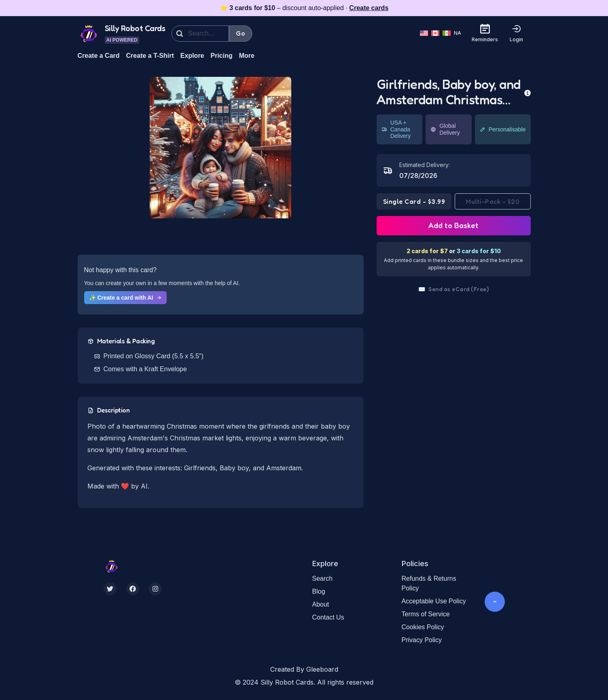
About (321, 604)
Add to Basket (453, 225)
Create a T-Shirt (150, 56)
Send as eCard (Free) (454, 289)
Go (240, 33)
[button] (220, 148)
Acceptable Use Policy (434, 601)
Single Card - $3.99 (414, 201)
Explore (192, 56)
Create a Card (99, 56)
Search (323, 578)
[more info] (527, 92)
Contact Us (328, 617)
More (247, 56)
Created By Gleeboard (304, 669)
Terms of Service (426, 614)
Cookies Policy (423, 627)
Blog (319, 591)
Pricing (222, 56)
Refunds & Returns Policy (429, 583)
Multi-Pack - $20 (493, 201)
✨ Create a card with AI (126, 298)
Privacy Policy (422, 640)
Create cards (369, 8)
